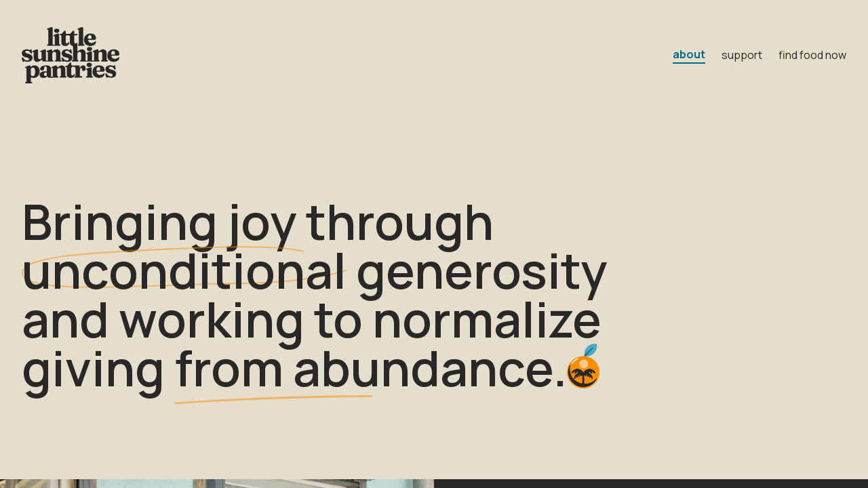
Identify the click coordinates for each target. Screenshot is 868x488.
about (689, 54)
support (742, 55)
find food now (812, 55)
